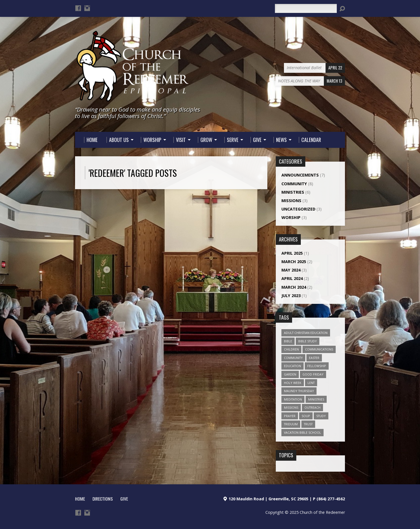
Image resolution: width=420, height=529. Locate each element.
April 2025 (292, 253)
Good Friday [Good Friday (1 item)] (313, 374)
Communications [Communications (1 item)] (319, 349)
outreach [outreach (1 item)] (312, 407)
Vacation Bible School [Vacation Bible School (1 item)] (302, 432)
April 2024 (292, 278)
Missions (291, 201)
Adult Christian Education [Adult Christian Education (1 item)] (306, 333)
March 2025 (294, 262)
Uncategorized (298, 209)
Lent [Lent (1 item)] (311, 383)
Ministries (293, 192)
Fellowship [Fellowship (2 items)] (317, 366)
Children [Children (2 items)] (291, 349)
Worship (291, 217)
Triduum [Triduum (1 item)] (291, 424)
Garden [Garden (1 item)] (290, 374)
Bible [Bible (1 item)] (288, 341)
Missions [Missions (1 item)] (291, 407)
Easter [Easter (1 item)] (314, 358)
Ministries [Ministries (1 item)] (316, 399)
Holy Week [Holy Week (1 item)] (293, 383)
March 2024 (294, 287)
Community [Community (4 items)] (293, 358)
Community (294, 184)
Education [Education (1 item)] (293, 366)
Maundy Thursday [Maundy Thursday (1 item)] (299, 391)
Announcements (300, 175)
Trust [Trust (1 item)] (308, 424)
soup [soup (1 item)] (306, 416)
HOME (80, 499)
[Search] (306, 8)
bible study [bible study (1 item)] (308, 341)
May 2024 (291, 270)
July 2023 (291, 296)
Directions (103, 499)
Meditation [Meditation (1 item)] (293, 399)
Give (124, 499)
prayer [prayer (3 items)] (290, 416)
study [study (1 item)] (321, 416)
